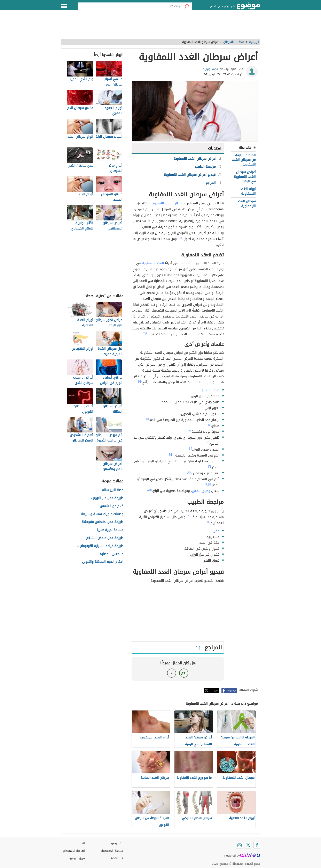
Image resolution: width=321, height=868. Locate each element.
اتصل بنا (80, 843)
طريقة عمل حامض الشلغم (105, 538)
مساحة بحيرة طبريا (110, 530)
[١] (181, 238)
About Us (117, 858)
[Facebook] (257, 845)
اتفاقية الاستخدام (74, 851)
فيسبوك (232, 690)
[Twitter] (248, 845)
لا (171, 673)
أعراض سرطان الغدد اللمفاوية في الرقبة (245, 177)
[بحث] (187, 6)
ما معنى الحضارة (112, 554)
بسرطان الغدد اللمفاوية (168, 203)
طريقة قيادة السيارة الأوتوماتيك (100, 546)
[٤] (140, 381)
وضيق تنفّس (201, 491)
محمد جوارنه (210, 69)
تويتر (216, 690)
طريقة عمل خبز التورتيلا (107, 498)
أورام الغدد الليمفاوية (248, 191)
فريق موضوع (77, 858)
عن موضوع (116, 843)
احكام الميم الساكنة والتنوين (103, 562)
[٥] (210, 425)
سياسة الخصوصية (112, 851)
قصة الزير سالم (113, 490)
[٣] (144, 333)
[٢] (179, 238)
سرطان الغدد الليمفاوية (246, 203)
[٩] (189, 516)
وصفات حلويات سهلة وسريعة (102, 514)
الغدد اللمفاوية (153, 263)
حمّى (216, 531)
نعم (184, 673)
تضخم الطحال (210, 390)
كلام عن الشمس (112, 506)
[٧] (188, 472)
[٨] (148, 490)
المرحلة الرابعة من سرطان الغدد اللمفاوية (244, 160)
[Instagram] (240, 845)
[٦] (170, 454)
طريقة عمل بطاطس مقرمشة (103, 522)
